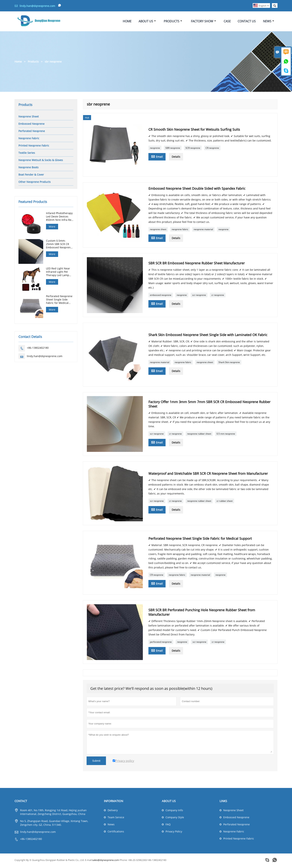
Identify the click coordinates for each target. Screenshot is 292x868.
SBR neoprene (173, 149)
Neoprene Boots (28, 169)
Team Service (116, 819)
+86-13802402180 (38, 349)
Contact (21, 802)
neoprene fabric (180, 231)
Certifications (116, 833)
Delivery (113, 812)
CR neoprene (212, 149)
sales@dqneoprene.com (106, 861)
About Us (147, 22)
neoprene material (203, 231)
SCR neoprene (193, 149)
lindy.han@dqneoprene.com (37, 6)
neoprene (155, 149)
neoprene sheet (158, 231)
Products (173, 22)
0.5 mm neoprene (226, 435)
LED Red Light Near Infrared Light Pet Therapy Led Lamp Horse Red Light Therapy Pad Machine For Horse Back (60, 273)
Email (157, 158)
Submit (96, 762)
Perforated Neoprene (32, 132)
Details (176, 158)
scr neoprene (199, 297)
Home (127, 22)
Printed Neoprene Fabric (34, 147)
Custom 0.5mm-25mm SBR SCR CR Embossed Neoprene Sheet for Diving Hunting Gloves (59, 246)
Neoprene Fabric (29, 140)
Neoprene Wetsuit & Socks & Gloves (41, 161)
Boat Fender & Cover (31, 176)
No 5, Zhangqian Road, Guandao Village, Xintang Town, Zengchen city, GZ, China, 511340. (54, 824)
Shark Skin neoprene (229, 364)
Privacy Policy (174, 833)
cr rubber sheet (225, 502)
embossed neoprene (161, 297)
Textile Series (27, 154)
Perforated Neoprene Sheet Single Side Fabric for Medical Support (59, 301)
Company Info (174, 812)
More (52, 228)
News (269, 22)
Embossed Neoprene (31, 125)
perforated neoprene (161, 643)
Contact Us (247, 22)
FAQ (168, 826)
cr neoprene (218, 297)
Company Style (175, 819)
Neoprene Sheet (29, 118)
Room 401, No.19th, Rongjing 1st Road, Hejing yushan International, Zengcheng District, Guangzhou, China (53, 814)
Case (227, 22)
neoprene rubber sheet (199, 435)
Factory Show (203, 22)
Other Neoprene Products (35, 183)
